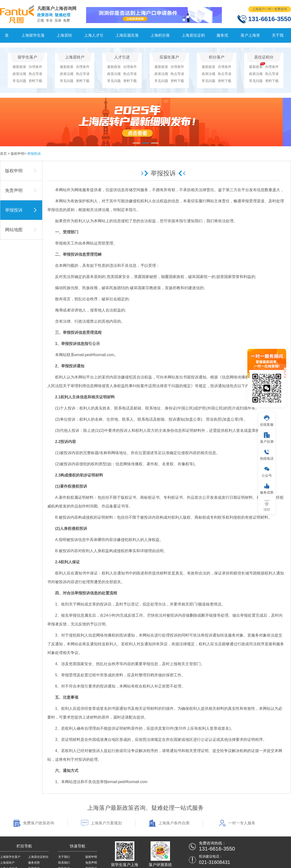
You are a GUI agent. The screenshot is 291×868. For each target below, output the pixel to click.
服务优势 (222, 38)
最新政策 (19, 67)
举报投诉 (34, 154)
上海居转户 (64, 38)
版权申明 (17, 154)
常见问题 (19, 81)
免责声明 (91, 863)
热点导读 (35, 74)
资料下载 (35, 81)
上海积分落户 (160, 38)
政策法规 (19, 74)
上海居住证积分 (193, 38)
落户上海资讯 (250, 38)
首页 (7, 38)
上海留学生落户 (33, 38)
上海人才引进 (94, 38)
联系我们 (64, 863)
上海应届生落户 (127, 38)
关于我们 (278, 38)
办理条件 (35, 67)
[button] (136, 143)
